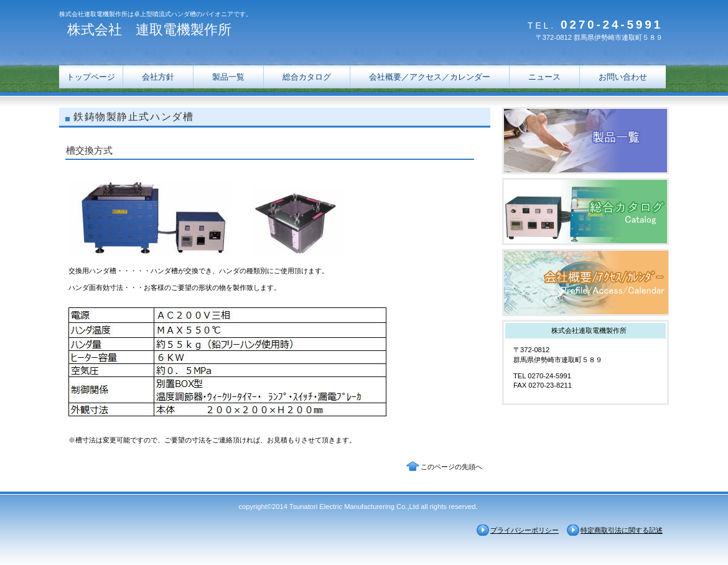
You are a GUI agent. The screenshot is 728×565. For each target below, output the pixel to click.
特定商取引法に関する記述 (622, 530)
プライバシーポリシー (525, 530)
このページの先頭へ (451, 467)
